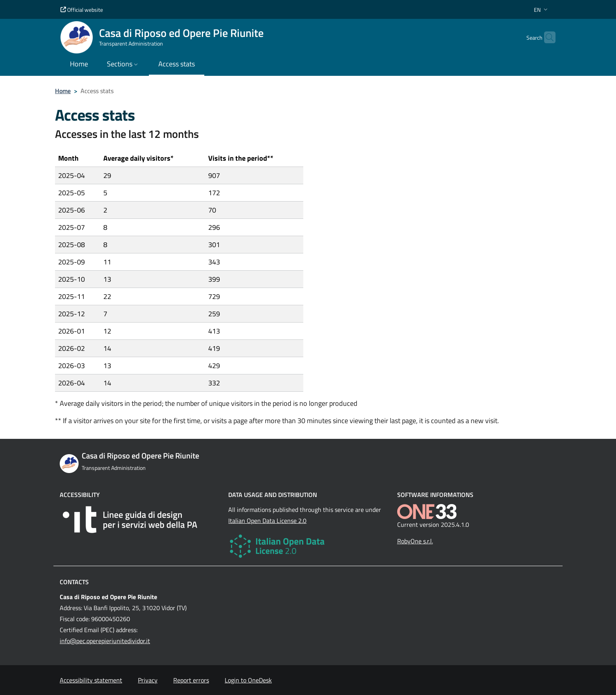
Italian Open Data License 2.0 (267, 521)
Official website (82, 10)
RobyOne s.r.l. (415, 541)
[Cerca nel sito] (546, 37)
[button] (542, 10)
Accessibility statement (91, 680)
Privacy (148, 680)
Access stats (177, 64)
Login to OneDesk (248, 680)
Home (63, 91)
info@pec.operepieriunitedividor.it (105, 641)
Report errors (191, 680)
